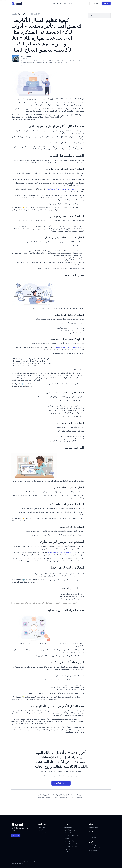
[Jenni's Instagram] (96, 862)
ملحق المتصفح (68, 827)
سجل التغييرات (93, 827)
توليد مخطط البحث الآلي (71, 835)
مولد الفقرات (67, 849)
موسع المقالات (68, 838)
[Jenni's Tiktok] (103, 862)
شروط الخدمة (93, 845)
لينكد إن (23, 65)
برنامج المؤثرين (93, 837)
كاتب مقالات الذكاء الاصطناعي (73, 844)
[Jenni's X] (106, 862)
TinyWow (67, 852)
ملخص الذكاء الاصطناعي (71, 846)
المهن (91, 835)
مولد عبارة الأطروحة (70, 830)
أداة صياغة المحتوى (69, 833)
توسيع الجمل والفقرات (70, 841)
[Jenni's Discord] (109, 862)
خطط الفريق (42, 827)
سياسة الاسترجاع (94, 850)
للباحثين (40, 830)
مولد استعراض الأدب (44, 833)
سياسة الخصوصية (94, 848)
